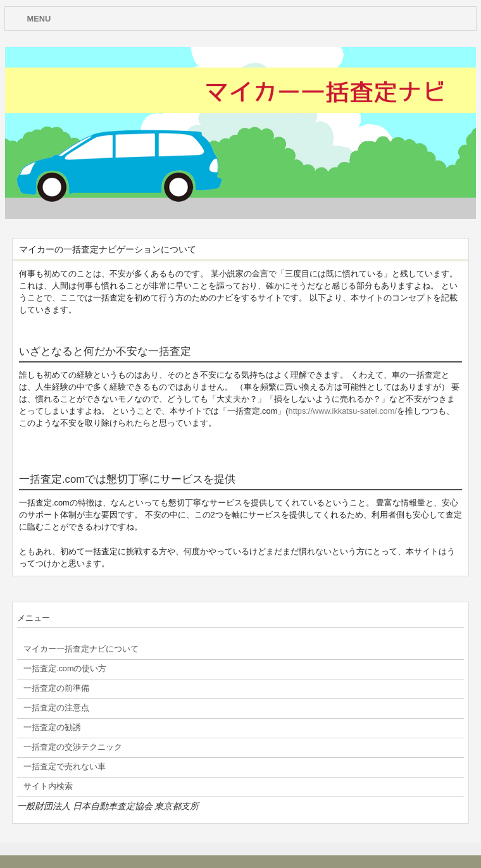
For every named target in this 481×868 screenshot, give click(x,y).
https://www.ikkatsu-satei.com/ (343, 411)
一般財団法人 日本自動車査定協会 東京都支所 (108, 806)
